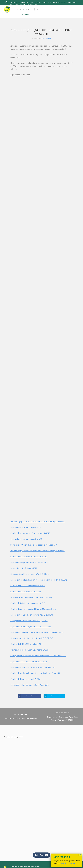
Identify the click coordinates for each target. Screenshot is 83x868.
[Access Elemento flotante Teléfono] (41, 855)
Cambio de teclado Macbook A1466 (26, 591)
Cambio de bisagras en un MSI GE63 (26, 679)
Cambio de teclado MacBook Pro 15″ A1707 (29, 556)
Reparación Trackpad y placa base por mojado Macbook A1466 (37, 632)
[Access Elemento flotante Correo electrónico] (47, 855)
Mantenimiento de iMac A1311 (24, 568)
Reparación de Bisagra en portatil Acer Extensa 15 (32, 615)
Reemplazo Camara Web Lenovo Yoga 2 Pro (29, 621)
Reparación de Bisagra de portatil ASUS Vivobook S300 (34, 667)
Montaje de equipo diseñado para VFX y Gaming (31, 597)
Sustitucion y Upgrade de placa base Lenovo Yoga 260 (34, 545)
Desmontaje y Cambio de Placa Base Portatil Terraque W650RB (37, 521)
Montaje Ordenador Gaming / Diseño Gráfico (30, 650)
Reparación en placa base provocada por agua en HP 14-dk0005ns (39, 580)
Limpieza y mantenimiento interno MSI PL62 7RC (32, 638)
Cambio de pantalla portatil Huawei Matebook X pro (33, 609)
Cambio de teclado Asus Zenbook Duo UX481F (30, 533)
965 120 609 (16, 2)
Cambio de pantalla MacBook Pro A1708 (28, 586)
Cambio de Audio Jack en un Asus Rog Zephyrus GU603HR (35, 673)
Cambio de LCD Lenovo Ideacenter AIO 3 (28, 603)
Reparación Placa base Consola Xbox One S (29, 661)
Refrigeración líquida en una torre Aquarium (30, 685)
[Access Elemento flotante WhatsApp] (36, 855)
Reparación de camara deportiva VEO (26, 527)
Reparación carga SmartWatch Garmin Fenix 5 (30, 562)
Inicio (19, 9)
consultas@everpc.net (40, 2)
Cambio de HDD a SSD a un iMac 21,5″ (27, 644)
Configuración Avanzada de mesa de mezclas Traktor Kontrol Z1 (38, 656)
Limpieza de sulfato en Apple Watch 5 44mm (30, 574)
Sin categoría (47, 38)
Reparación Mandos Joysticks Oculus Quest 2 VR (31, 626)
